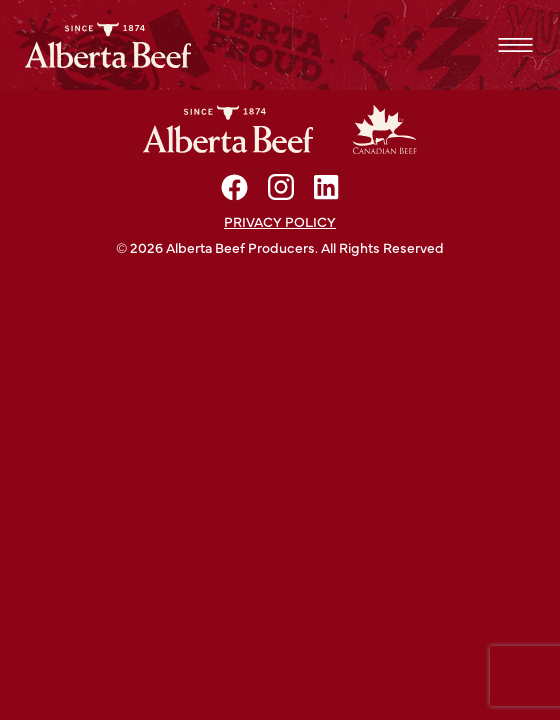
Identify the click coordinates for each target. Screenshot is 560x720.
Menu (515, 45)
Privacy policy (280, 221)
